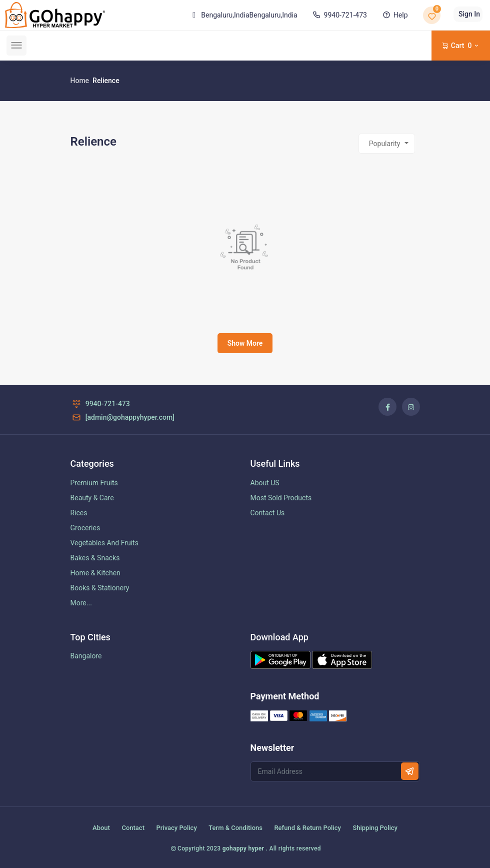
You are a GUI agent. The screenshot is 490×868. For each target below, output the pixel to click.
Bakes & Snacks (95, 558)
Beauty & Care (92, 498)
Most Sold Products (281, 498)
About (101, 828)
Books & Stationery (100, 588)
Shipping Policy (375, 828)
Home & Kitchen (95, 573)
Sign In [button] (469, 14)
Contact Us (268, 513)
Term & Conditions (235, 828)
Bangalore (86, 656)
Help (394, 15)
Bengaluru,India (243, 15)
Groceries (85, 528)
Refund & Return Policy (307, 828)
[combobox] (387, 144)
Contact (133, 828)
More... (81, 603)
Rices (79, 513)
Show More (245, 343)
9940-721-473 (339, 15)
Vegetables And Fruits (104, 543)
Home (80, 81)
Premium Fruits (94, 483)
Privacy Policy (176, 828)
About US (265, 483)
